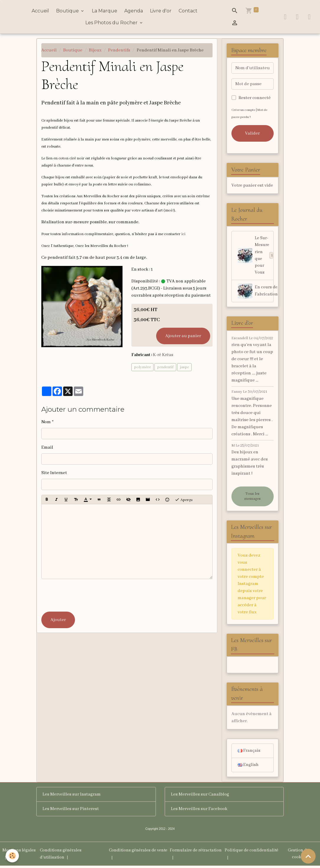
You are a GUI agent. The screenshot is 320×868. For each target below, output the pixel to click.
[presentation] (86, 595)
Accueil (40, 11)
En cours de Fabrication (256, 292)
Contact (188, 11)
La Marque (105, 11)
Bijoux (95, 50)
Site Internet (54, 473)
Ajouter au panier (183, 336)
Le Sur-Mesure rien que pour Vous (256, 256)
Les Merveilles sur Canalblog (200, 797)
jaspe (184, 367)
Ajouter (58, 620)
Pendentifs (119, 50)
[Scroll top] (308, 856)
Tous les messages (252, 498)
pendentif (165, 367)
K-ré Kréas (163, 355)
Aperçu (184, 500)
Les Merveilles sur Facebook (199, 811)
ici (183, 234)
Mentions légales (20, 853)
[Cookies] (13, 856)
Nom (46, 422)
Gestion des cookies (299, 856)
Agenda (134, 11)
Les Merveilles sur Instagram (72, 797)
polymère (142, 367)
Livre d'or (161, 11)
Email (47, 447)
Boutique (68, 11)
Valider (252, 133)
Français (249, 753)
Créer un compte (244, 110)
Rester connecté (255, 98)
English (248, 767)
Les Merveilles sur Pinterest (71, 811)
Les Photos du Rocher (112, 23)
